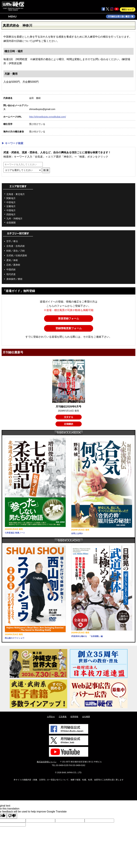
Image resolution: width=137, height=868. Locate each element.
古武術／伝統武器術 (17, 255)
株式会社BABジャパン (47, 762)
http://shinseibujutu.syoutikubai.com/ (48, 117)
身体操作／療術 (14, 279)
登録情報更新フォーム (69, 328)
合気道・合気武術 (16, 246)
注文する (69, 417)
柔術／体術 (12, 260)
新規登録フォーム (69, 318)
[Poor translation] (12, 816)
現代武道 (11, 274)
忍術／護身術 (13, 265)
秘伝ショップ (128, 9)
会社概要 (86, 717)
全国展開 (11, 223)
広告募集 (63, 717)
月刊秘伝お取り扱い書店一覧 (121, 17)
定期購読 (69, 424)
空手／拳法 (12, 241)
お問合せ (51, 717)
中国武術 (11, 270)
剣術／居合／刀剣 (16, 251)
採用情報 (74, 717)
